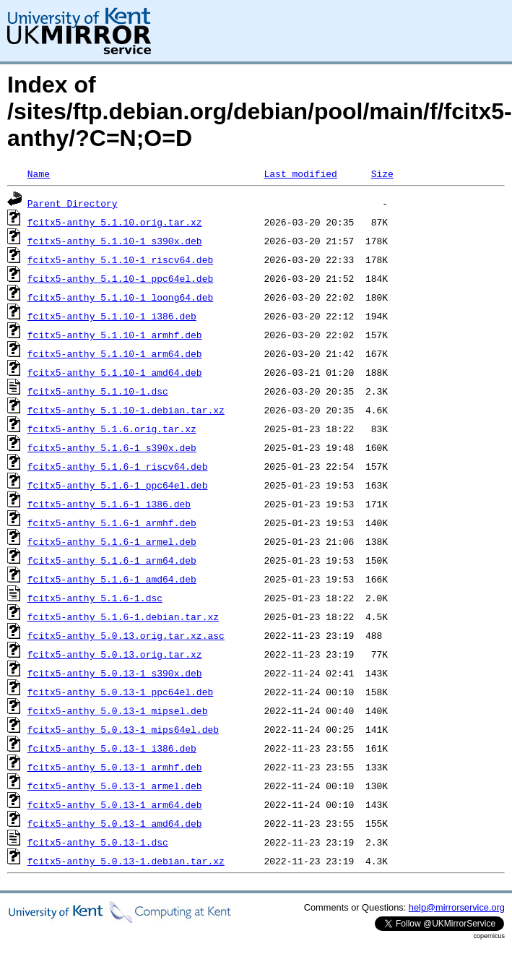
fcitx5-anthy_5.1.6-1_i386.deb (109, 504)
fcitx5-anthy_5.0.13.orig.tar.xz (115, 654)
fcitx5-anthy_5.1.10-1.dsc (98, 391)
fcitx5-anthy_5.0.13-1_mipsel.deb (118, 710)
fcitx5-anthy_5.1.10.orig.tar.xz (115, 222)
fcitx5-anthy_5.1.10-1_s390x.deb (115, 241)
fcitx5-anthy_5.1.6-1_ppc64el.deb (118, 485)
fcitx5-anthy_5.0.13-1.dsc (98, 842)
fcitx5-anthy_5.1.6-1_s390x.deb (112, 447)
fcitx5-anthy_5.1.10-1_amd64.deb (115, 372)
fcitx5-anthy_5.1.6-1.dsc (95, 598)
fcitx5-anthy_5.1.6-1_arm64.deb (112, 560)
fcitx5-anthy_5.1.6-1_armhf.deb (112, 523)
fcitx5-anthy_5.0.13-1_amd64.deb (115, 823)
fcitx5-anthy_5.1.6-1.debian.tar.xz (123, 616)
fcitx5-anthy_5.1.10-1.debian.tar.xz (126, 410)
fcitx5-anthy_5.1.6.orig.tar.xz (112, 429)
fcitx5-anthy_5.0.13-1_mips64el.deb (123, 729)
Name (39, 173)
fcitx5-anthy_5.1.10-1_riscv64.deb (120, 259)
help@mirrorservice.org (457, 907)
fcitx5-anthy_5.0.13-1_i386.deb (112, 748)
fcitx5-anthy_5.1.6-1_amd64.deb (112, 579)
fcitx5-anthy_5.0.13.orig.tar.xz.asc (126, 635)
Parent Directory (73, 203)
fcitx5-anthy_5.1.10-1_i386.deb (112, 316)
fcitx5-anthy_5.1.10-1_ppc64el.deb (120, 278)
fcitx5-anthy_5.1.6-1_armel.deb (112, 541)
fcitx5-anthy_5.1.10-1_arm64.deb (115, 353)
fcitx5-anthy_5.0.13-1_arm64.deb (115, 804)
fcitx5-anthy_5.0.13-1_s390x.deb (115, 673)
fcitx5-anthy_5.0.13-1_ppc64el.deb (120, 692)
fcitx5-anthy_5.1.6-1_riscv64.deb (118, 466)
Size (382, 173)
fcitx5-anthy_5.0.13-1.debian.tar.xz (126, 861)
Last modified (300, 173)
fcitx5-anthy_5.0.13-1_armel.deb (115, 786)
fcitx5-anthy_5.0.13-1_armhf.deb (115, 767)
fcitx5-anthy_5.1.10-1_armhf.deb (115, 335)
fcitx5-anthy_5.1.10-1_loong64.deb (120, 297)
